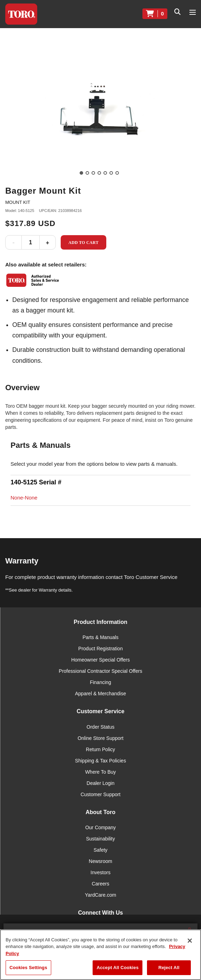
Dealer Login (100, 783)
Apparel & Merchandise (101, 694)
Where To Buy (101, 772)
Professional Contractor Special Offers (101, 671)
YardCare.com (100, 895)
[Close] (190, 941)
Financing (100, 682)
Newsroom (100, 861)
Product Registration (100, 649)
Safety (101, 850)
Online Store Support (100, 738)
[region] (100, 955)
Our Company (100, 827)
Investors (100, 872)
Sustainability (100, 839)
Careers (101, 884)
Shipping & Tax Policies (100, 761)
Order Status (100, 727)
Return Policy (100, 749)
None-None (24, 498)
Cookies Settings (28, 968)
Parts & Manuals (100, 637)
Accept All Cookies (118, 968)
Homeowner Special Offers (100, 660)
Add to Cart (83, 243)
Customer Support (101, 794)
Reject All (169, 968)
